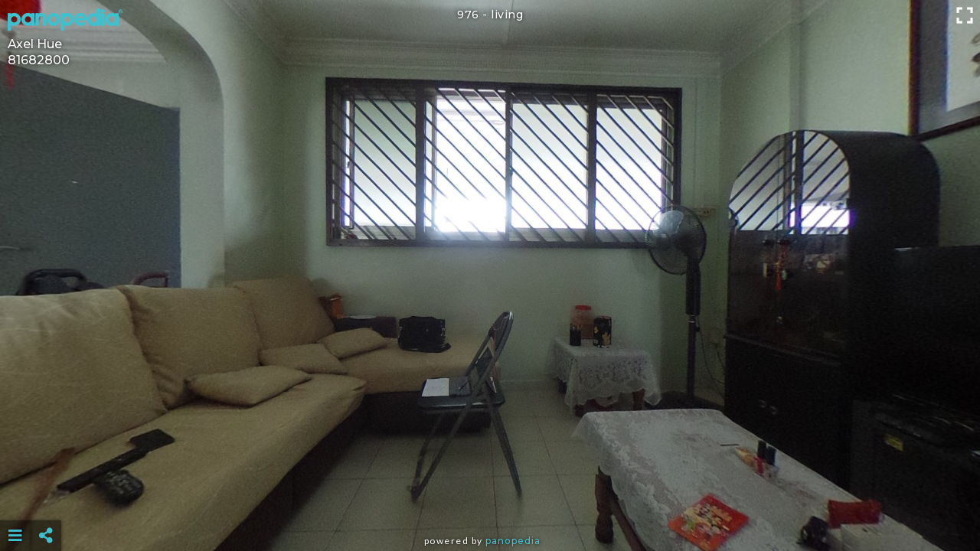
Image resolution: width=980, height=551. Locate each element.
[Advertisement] (490, 497)
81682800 (39, 60)
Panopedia (513, 541)
